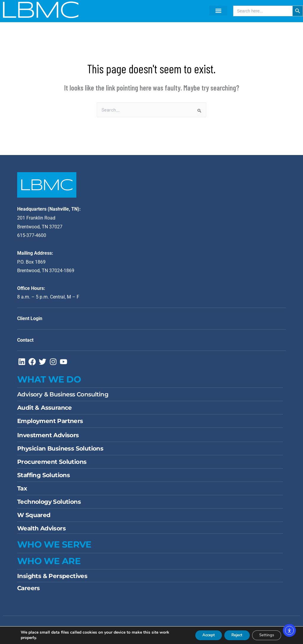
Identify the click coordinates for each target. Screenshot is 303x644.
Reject (231, 635)
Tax (22, 491)
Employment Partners (50, 424)
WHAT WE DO (49, 382)
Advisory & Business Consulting (63, 397)
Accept (198, 635)
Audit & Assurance (45, 411)
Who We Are (49, 564)
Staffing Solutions (43, 478)
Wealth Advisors (41, 531)
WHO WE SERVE (54, 547)
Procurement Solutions (52, 465)
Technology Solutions (49, 505)
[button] (218, 11)
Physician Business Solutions (60, 451)
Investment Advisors (48, 438)
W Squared (34, 518)
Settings (264, 635)
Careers (29, 591)
